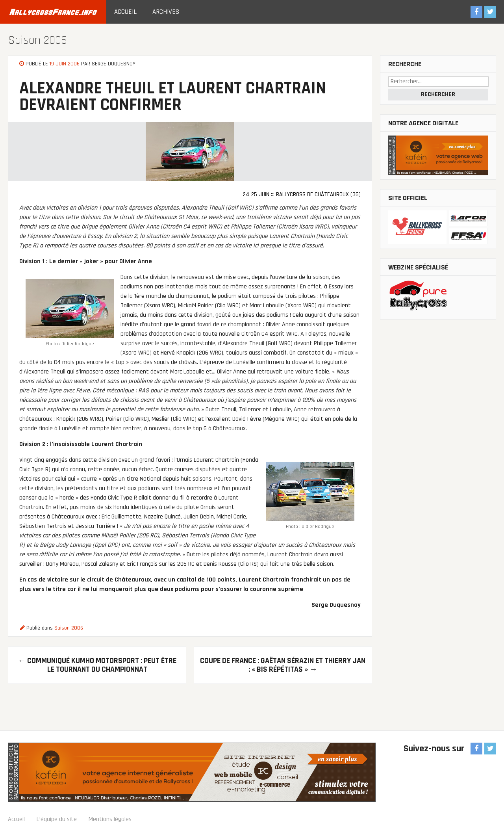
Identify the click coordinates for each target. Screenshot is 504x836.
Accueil (125, 12)
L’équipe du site (57, 819)
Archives (166, 12)
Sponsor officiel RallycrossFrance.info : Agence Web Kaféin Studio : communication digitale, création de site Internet (192, 772)
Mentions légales (110, 819)
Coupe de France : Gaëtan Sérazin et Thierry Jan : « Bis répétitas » (283, 665)
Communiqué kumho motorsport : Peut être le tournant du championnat (97, 665)
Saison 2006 (37, 40)
